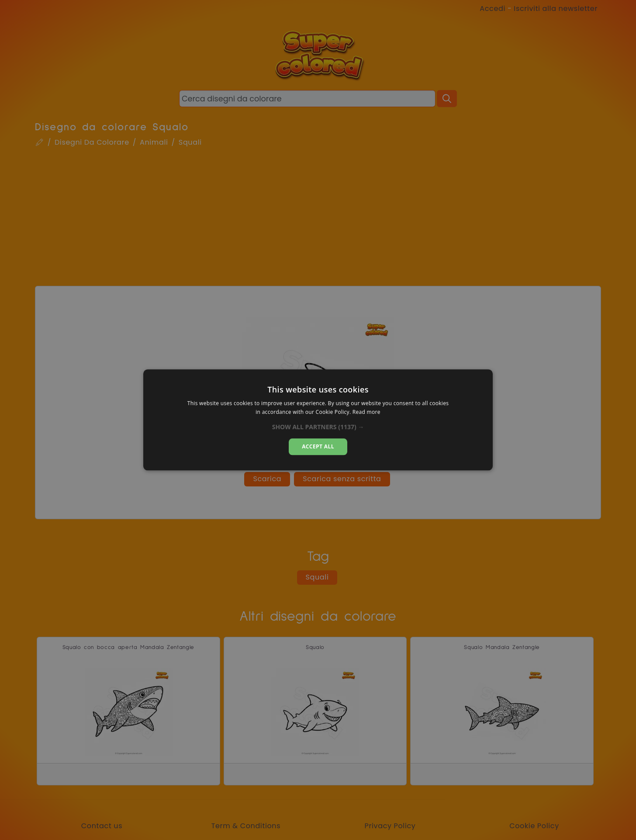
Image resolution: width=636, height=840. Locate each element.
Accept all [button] (318, 446)
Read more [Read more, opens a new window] (366, 412)
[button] (318, 427)
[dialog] (318, 420)
